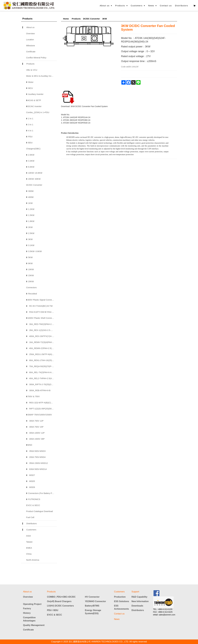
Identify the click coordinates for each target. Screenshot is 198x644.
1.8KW (31, 221)
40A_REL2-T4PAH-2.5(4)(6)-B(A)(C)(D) (43, 378)
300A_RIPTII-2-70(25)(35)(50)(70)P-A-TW (43, 384)
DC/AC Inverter (35, 106)
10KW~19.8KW (35, 173)
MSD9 (32, 487)
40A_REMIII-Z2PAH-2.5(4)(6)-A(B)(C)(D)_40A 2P (43, 348)
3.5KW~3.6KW (35, 251)
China (29, 554)
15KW (31, 275)
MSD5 (32, 481)
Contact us (166, 6)
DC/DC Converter (34, 185)
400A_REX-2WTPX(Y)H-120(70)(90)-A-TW (43, 336)
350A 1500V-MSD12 (39, 463)
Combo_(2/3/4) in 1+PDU (38, 112)
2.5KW (31, 233)
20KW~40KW (34, 179)
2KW (30, 227)
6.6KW (31, 167)
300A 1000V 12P (37, 433)
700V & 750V (34, 396)
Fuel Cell (30, 517)
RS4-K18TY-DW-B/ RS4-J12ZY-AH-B (43, 312)
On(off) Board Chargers (59, 601)
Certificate (31, 52)
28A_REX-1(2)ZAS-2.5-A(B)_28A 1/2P (43, 330)
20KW (31, 281)
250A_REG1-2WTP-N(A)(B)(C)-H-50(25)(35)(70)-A (43, 354)
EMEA (29, 548)
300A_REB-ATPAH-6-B (40, 390)
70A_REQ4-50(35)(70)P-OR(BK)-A (43, 366)
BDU (30, 143)
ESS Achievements (122, 607)
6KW (30, 263)
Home (66, 19)
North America (33, 560)
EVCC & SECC (33, 505)
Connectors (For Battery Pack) (42, 493)
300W (31, 191)
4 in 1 (31, 131)
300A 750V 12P (36, 421)
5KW (30, 257)
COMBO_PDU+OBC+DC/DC (61, 597)
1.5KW (31, 215)
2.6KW (31, 155)
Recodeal (32, 294)
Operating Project (32, 604)
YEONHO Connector (96, 601)
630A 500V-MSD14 (38, 469)
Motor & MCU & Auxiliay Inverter (41, 76)
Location (30, 39)
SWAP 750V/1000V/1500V (40, 415)
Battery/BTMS (92, 606)
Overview (30, 33)
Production (120, 597)
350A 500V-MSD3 (37, 451)
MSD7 (32, 475)
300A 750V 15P (36, 427)
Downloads (137, 606)
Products (120, 6)
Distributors (182, 6)
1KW (30, 203)
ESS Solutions (122, 601)
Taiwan (29, 542)
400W (31, 197)
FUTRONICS (34, 499)
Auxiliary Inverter (36, 94)
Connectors (31, 287)
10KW (31, 269)
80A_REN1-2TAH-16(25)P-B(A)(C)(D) (43, 360)
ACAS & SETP (34, 100)
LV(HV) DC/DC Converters (60, 606)
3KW (30, 239)
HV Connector (92, 597)
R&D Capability (139, 597)
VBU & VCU (32, 70)
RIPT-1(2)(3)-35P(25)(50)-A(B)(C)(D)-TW (43, 409)
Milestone (31, 46)
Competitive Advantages (29, 619)
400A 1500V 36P (37, 439)
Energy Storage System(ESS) (93, 612)
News (151, 6)
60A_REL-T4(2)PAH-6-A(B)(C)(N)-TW (43, 372)
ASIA (28, 536)
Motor (31, 82)
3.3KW (31, 161)
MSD (30, 445)
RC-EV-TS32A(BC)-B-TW (41, 306)
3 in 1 (31, 125)
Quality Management (34, 625)
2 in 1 (31, 118)
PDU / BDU (53, 610)
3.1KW (31, 245)
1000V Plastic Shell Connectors (42, 318)
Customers (137, 6)
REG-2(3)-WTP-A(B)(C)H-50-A (43, 403)
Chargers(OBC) (33, 149)
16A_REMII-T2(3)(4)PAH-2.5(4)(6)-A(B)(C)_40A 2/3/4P (43, 342)
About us (105, 6)
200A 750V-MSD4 (37, 457)
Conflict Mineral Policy (36, 58)
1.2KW (31, 209)
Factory (27, 608)
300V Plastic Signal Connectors (42, 300)
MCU (31, 88)
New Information (140, 601)
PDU (30, 137)
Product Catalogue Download (39, 511)
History (27, 613)
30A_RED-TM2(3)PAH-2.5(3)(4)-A (43, 324)
